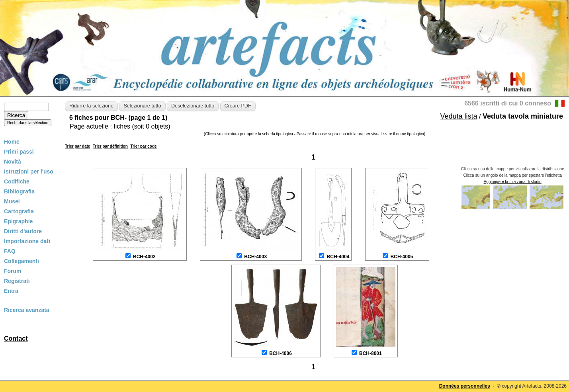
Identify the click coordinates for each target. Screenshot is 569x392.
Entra (11, 291)
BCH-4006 (281, 353)
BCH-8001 (371, 353)
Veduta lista (459, 116)
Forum (13, 271)
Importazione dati (27, 241)
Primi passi (19, 152)
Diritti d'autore (23, 231)
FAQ (10, 251)
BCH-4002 (144, 257)
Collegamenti (22, 261)
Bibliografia (19, 191)
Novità (13, 162)
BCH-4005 (402, 257)
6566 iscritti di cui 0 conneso (508, 103)
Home (12, 142)
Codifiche (17, 181)
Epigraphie (18, 221)
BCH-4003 (255, 257)
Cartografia (19, 211)
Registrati (17, 281)
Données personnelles (465, 386)
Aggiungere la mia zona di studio (513, 182)
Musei (12, 201)
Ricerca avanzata (27, 310)
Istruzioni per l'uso (29, 172)
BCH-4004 (338, 257)
